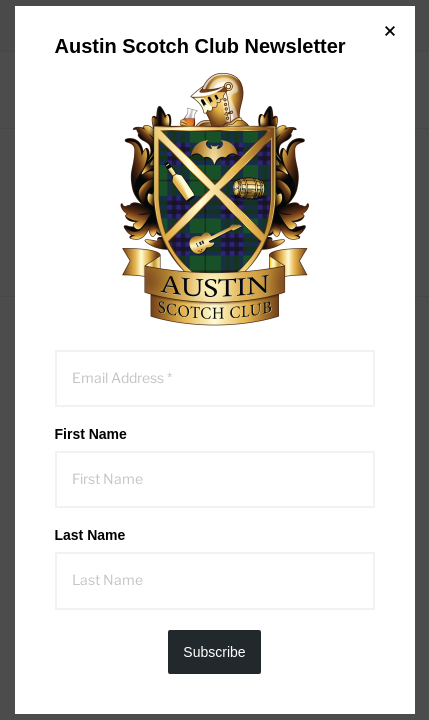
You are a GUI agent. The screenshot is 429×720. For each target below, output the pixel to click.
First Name (91, 434)
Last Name (90, 535)
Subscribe (214, 652)
